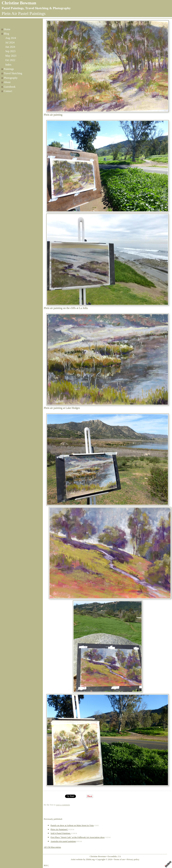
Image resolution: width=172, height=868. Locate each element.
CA (119, 856)
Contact (8, 91)
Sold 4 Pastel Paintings (61, 833)
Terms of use (119, 859)
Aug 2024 (11, 38)
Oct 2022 (10, 60)
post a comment (63, 805)
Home (7, 29)
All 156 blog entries (52, 847)
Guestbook (10, 87)
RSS (46, 865)
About (7, 82)
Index (8, 65)
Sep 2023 (10, 51)
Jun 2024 (10, 47)
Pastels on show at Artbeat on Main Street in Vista (72, 825)
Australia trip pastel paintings (63, 841)
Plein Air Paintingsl (59, 829)
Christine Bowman (19, 3)
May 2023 (11, 56)
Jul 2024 (10, 42)
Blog (6, 34)
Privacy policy (133, 859)
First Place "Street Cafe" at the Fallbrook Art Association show (78, 837)
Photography (11, 78)
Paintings (9, 69)
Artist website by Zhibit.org (83, 859)
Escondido (112, 856)
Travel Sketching (13, 73)
